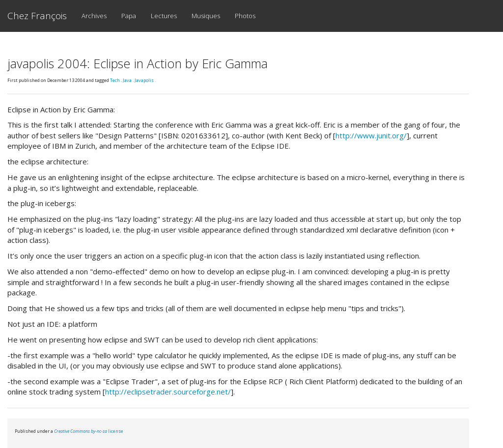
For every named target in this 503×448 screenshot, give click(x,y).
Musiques (206, 16)
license (89, 431)
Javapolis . (145, 80)
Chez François (37, 16)
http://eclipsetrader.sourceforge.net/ (168, 392)
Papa (129, 16)
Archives (94, 16)
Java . (129, 80)
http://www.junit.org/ (371, 135)
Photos (245, 16)
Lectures (164, 16)
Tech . (116, 80)
